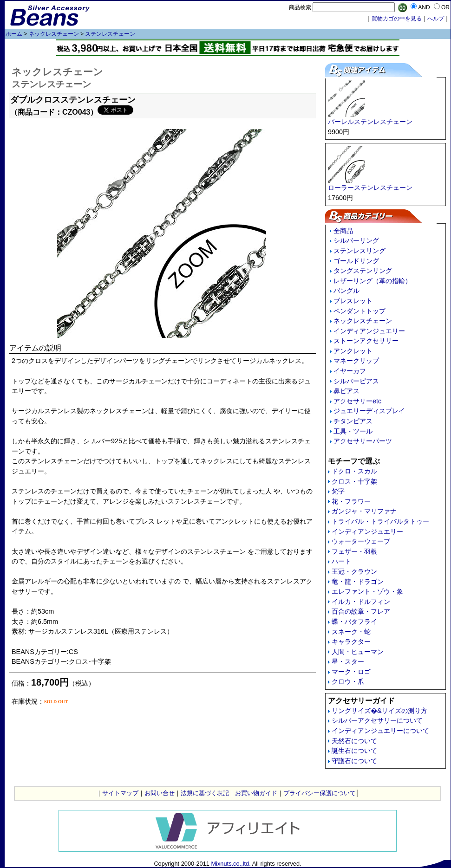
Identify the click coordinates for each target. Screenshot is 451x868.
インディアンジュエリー (369, 331)
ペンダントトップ (359, 311)
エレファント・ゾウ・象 (367, 591)
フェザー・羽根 (354, 551)
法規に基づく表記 (205, 793)
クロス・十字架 (354, 481)
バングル (346, 291)
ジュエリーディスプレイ (369, 411)
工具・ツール (353, 431)
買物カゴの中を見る (397, 19)
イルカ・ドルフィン (361, 602)
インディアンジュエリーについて (380, 731)
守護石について (354, 761)
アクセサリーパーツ (363, 441)
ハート (341, 561)
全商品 (343, 231)
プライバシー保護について (320, 793)
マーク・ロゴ (351, 672)
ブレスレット (353, 301)
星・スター (348, 661)
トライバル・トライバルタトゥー (380, 521)
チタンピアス (353, 421)
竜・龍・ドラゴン (358, 582)
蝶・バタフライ (354, 622)
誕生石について (354, 751)
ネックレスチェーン (54, 34)
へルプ (436, 19)
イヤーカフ (350, 371)
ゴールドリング (356, 261)
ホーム (14, 34)
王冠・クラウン (354, 571)
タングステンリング (363, 271)
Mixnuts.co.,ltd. (231, 864)
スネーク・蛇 (351, 632)
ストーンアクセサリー (366, 341)
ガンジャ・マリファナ (364, 511)
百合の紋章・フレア (361, 611)
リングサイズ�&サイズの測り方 (379, 711)
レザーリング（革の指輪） (373, 281)
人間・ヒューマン (358, 652)
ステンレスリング (359, 251)
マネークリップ (356, 361)
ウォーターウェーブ (361, 541)
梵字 (338, 491)
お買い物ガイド (256, 793)
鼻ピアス (346, 391)
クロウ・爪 (348, 681)
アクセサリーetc (357, 401)
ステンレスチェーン (110, 34)
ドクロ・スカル (354, 471)
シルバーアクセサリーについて (377, 720)
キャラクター (351, 641)
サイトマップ (120, 793)
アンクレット (353, 351)
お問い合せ (160, 793)
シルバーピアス (356, 381)
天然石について (354, 741)
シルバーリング (356, 240)
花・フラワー (351, 501)
